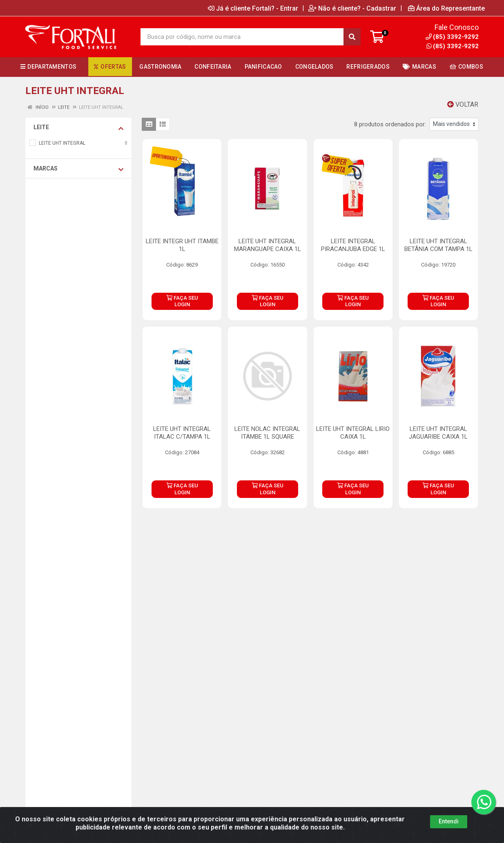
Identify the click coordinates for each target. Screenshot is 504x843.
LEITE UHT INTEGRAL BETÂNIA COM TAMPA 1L (438, 245)
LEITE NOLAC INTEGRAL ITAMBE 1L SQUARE (267, 433)
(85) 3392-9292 (453, 46)
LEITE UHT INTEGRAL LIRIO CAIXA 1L (353, 433)
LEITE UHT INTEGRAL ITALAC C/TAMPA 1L (182, 433)
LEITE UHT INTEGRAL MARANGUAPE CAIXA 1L (268, 245)
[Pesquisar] (352, 37)
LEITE (78, 128)
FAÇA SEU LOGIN (182, 301)
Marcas (78, 169)
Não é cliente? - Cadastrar (352, 8)
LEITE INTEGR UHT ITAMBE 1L (182, 245)
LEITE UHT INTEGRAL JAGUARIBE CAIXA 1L (438, 433)
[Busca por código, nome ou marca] (242, 37)
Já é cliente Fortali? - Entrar (253, 8)
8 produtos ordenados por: (390, 124)
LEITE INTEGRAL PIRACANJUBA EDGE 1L (353, 245)
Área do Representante (446, 8)
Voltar (463, 104)
